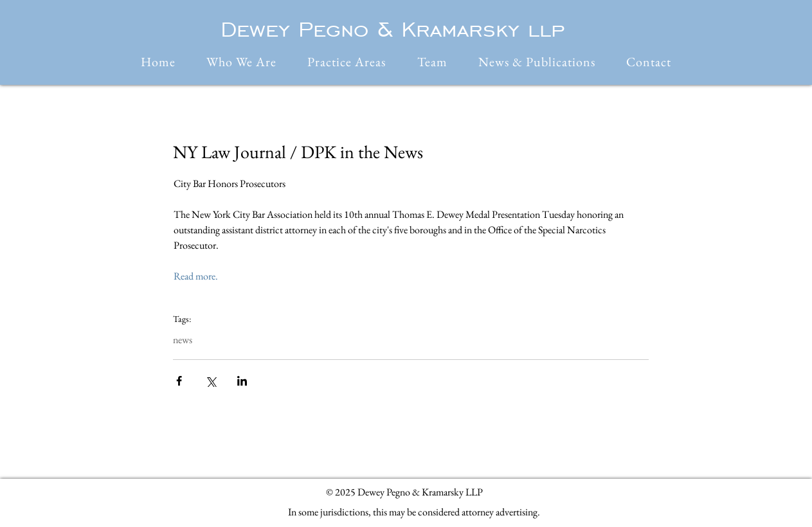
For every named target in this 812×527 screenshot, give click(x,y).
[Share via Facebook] (179, 381)
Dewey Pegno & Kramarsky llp (392, 29)
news (183, 340)
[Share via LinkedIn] (242, 381)
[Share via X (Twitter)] (211, 381)
